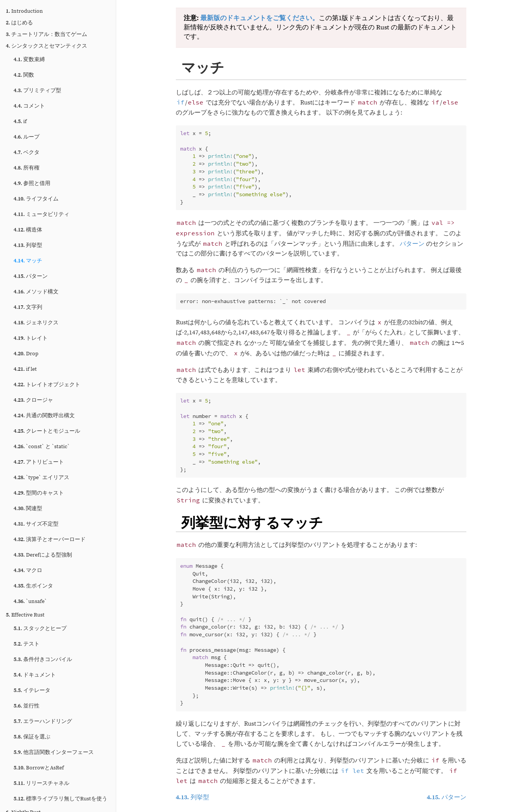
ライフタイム (36, 199)
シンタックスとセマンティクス (46, 46)
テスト (27, 644)
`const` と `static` (42, 447)
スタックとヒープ (40, 629)
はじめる (19, 23)
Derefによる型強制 (43, 555)
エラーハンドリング (43, 721)
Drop (26, 354)
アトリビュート (39, 462)
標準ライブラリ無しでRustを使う (60, 799)
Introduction (24, 11)
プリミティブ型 (37, 91)
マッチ (28, 261)
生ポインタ (33, 586)
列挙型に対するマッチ (252, 522)
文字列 (28, 307)
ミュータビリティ (41, 214)
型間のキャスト (39, 493)
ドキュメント (35, 675)
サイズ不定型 (36, 524)
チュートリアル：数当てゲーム (46, 34)
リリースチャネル (41, 783)
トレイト (31, 338)
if (20, 122)
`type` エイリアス (41, 478)
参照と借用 (32, 183)
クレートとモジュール (47, 431)
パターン (31, 276)
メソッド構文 (36, 292)
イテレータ (32, 690)
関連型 (28, 509)
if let (25, 369)
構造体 (28, 230)
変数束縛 (29, 60)
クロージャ (33, 400)
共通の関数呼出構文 (44, 416)
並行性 (27, 706)
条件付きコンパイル (43, 660)
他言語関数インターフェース (54, 752)
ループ (27, 137)
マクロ (28, 570)
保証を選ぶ (32, 737)
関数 (24, 75)
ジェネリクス (36, 323)
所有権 (27, 168)
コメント (29, 106)
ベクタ (27, 152)
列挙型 (28, 245)
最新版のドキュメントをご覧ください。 (260, 18)
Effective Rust (25, 615)
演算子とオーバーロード (50, 540)
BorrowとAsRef (39, 768)
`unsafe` (30, 601)
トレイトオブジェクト (47, 385)
